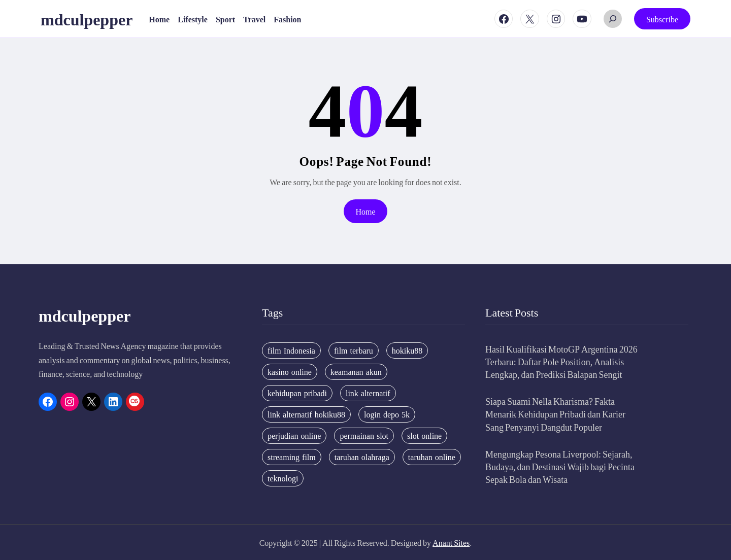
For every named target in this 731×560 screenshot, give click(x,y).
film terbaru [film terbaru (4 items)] (354, 351)
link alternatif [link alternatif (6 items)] (368, 393)
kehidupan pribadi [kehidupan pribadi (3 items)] (297, 393)
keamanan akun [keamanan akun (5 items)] (356, 372)
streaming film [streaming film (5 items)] (292, 457)
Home (365, 211)
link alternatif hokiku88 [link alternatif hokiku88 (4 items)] (306, 414)
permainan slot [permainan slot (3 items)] (364, 436)
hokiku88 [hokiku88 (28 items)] (407, 351)
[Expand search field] (613, 19)
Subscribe (662, 19)
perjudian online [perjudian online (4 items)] (294, 436)
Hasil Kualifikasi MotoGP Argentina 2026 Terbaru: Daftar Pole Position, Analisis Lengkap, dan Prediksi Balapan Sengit (561, 361)
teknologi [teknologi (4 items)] (283, 478)
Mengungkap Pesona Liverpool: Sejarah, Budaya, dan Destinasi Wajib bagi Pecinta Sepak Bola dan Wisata (560, 466)
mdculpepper (87, 19)
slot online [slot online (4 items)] (424, 436)
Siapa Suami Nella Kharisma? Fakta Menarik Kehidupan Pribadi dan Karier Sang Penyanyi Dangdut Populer (555, 414)
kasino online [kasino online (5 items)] (290, 372)
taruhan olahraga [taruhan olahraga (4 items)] (362, 457)
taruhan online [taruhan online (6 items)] (432, 457)
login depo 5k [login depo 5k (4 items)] (387, 414)
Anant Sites (451, 542)
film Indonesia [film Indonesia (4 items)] (291, 351)
